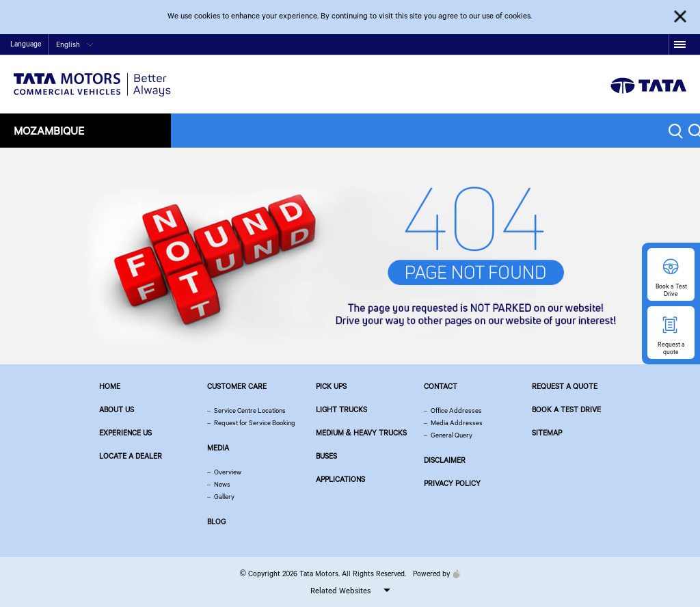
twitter (595, 45)
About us (117, 409)
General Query (452, 435)
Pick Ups (331, 386)
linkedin (658, 45)
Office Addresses (456, 410)
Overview (228, 472)
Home (509, 45)
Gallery (224, 497)
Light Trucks (341, 409)
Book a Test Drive (566, 409)
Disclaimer (445, 460)
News (222, 484)
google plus (637, 45)
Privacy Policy (452, 483)
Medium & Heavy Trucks (362, 433)
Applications (340, 479)
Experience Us (125, 433)
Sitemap (547, 433)
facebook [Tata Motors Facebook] (574, 45)
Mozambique (49, 130)
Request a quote (565, 386)
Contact (539, 45)
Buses (326, 456)
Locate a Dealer (131, 456)
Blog (216, 522)
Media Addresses (457, 423)
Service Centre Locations (250, 410)
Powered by (433, 574)
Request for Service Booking (255, 423)
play (616, 45)
